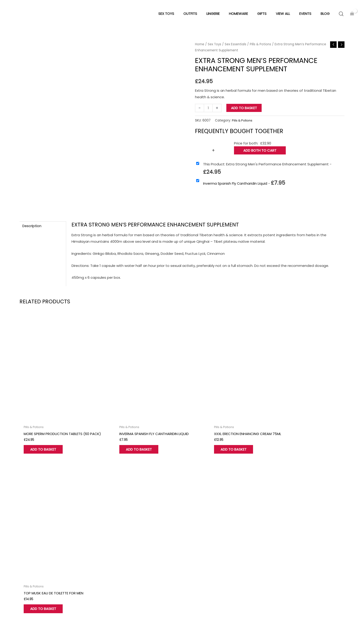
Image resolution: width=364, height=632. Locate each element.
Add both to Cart (260, 153)
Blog (276, 559)
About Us (112, 533)
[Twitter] (33, 586)
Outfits (194, 546)
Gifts (192, 553)
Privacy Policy (283, 540)
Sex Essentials (236, 47)
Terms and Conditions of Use (297, 533)
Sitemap (337, 618)
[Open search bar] (341, 15)
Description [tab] (32, 229)
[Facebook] (22, 586)
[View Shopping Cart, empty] (352, 15)
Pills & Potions (262, 47)
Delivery (279, 553)
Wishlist (110, 559)
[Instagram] (44, 586)
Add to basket (244, 111)
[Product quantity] (208, 111)
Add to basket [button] (46, 440)
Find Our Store (116, 546)
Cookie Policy (283, 546)
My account (114, 553)
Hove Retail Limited (36, 614)
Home (200, 47)
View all (194, 559)
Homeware (197, 540)
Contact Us (114, 540)
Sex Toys (215, 47)
